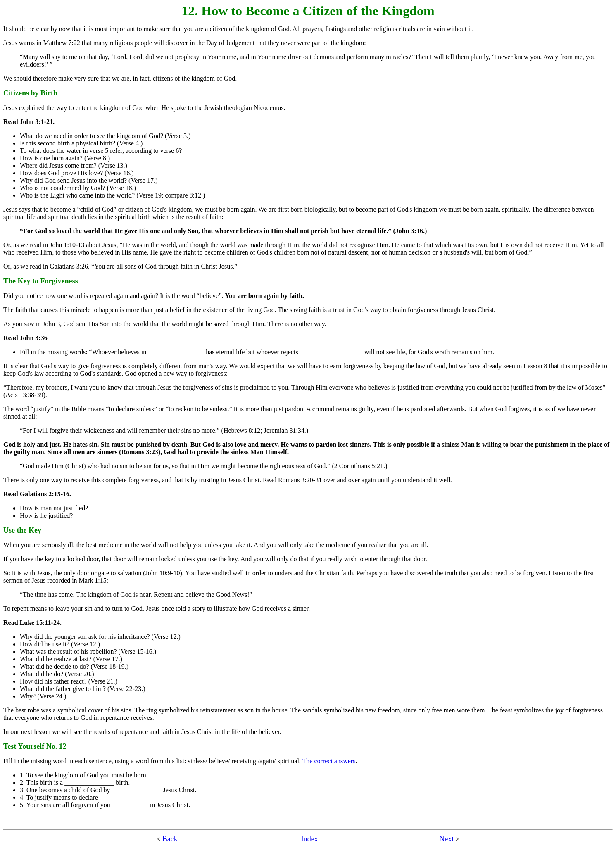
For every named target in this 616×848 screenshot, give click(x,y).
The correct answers (329, 761)
